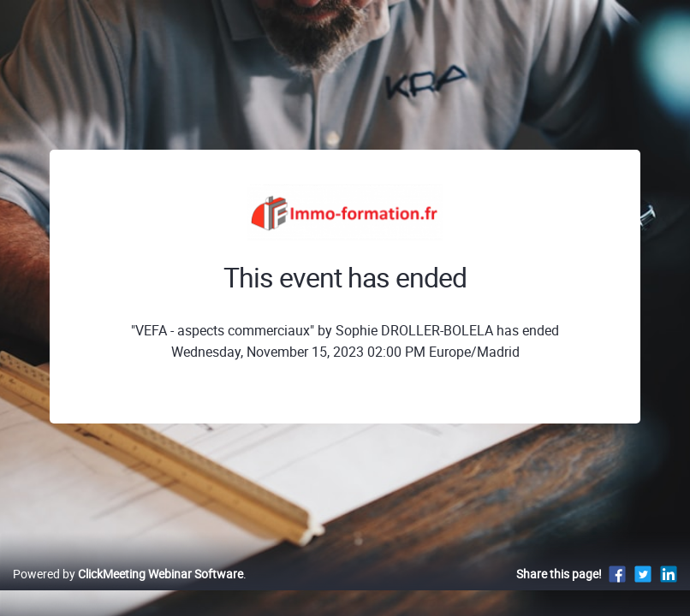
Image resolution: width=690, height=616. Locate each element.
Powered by (128, 592)
